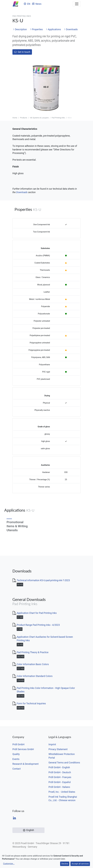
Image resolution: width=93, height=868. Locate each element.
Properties (36, 29)
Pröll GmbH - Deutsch (60, 772)
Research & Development (25, 764)
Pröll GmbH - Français (60, 777)
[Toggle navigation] (77, 4)
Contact (17, 769)
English (29, 830)
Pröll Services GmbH (23, 749)
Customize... (9, 864)
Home (15, 118)
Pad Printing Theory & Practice (33, 652)
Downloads (71, 29)
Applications (53, 29)
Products (24, 118)
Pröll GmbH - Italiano (59, 787)
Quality (16, 754)
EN (27, 4)
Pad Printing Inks (58, 118)
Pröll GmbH (18, 744)
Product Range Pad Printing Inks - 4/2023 (38, 625)
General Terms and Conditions (64, 763)
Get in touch (22, 52)
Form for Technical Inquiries (31, 704)
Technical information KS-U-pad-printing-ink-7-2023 (43, 580)
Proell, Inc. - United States (62, 792)
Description (20, 29)
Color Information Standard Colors (35, 676)
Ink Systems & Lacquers (39, 118)
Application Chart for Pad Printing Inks (37, 613)
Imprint (52, 744)
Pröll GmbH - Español (60, 782)
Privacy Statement (58, 749)
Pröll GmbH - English (59, 767)
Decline (65, 864)
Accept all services (80, 864)
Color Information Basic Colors (33, 664)
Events (16, 759)
